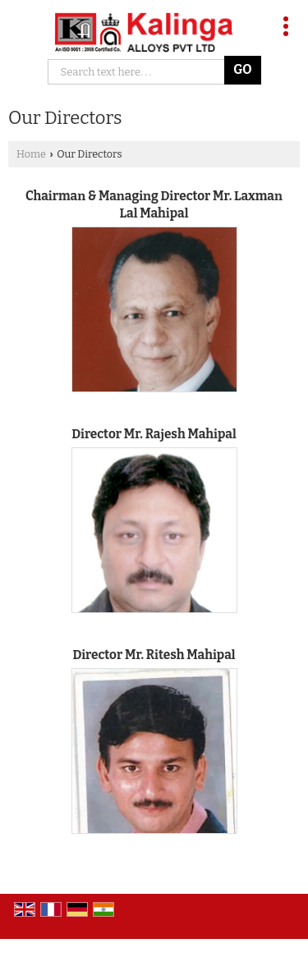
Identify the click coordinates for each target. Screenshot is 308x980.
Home (31, 154)
